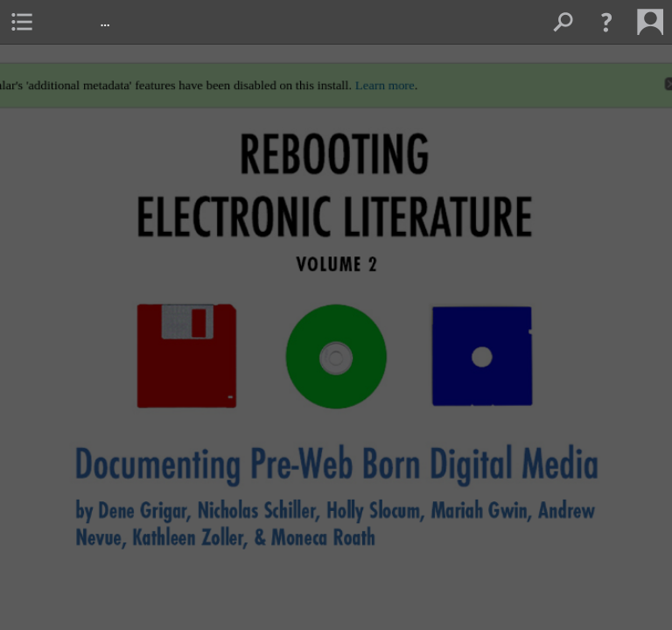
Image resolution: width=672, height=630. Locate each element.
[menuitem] (22, 22)
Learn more (386, 78)
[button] (606, 22)
